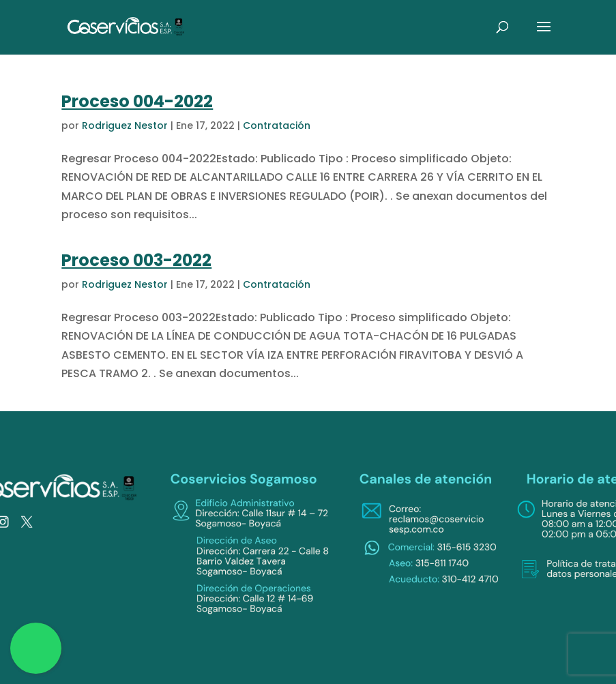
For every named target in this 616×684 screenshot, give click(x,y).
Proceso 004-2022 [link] (137, 101)
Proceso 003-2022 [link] (136, 260)
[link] (126, 26)
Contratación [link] (277, 125)
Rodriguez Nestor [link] (125, 125)
